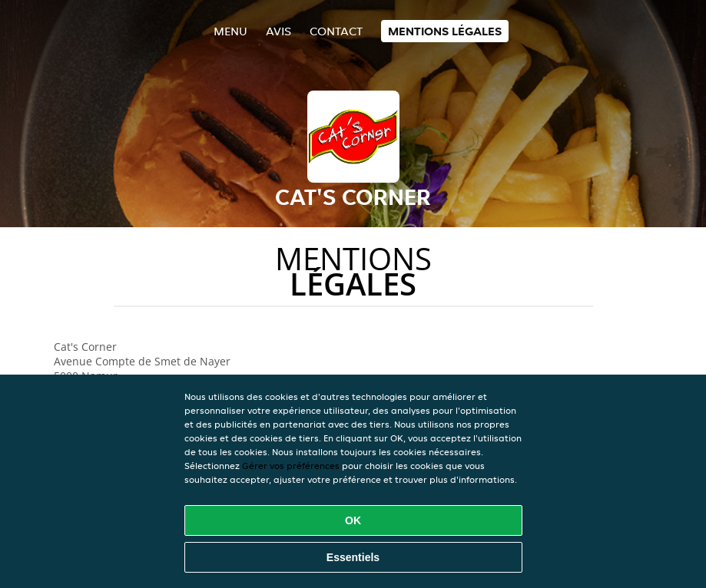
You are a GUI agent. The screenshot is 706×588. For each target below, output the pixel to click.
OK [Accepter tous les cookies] (353, 520)
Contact (336, 31)
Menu (230, 31)
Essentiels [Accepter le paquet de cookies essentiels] (353, 557)
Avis (278, 31)
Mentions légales (445, 31)
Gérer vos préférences (291, 466)
